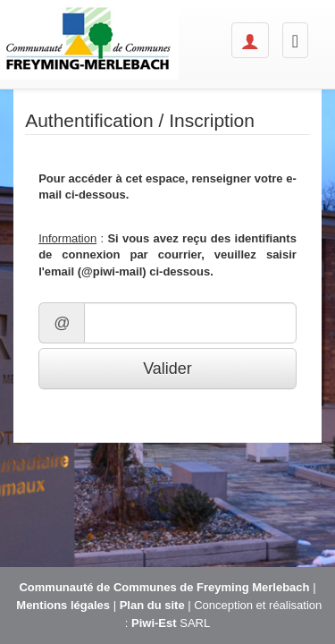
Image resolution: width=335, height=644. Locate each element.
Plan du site (152, 605)
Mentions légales (63, 605)
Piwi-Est (154, 623)
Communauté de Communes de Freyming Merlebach (164, 587)
